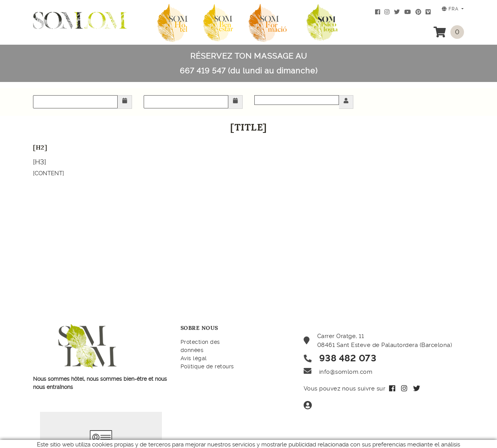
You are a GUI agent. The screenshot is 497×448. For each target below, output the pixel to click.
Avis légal (194, 358)
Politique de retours (207, 366)
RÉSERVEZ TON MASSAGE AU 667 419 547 (249, 63)
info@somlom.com (346, 372)
